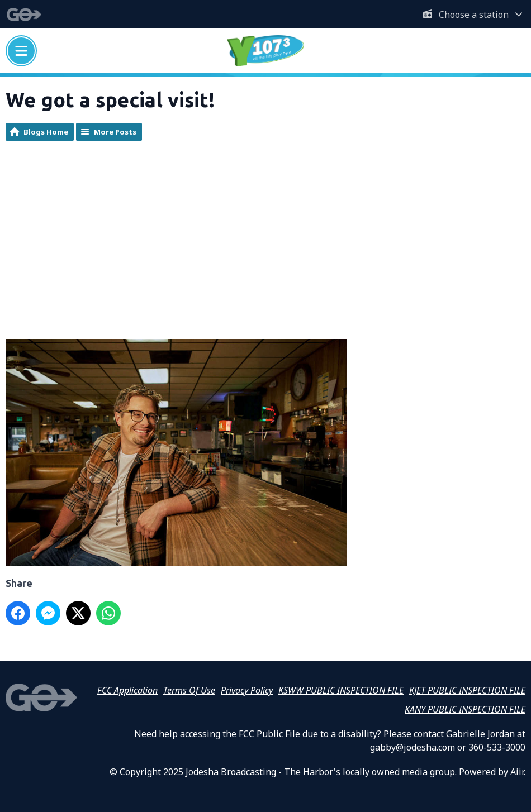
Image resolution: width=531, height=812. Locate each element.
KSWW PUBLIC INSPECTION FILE (341, 690)
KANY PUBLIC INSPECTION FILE (465, 709)
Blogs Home (46, 132)
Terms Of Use (189, 690)
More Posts (115, 132)
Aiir (517, 772)
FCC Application (127, 690)
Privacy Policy (247, 690)
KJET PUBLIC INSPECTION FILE (467, 690)
